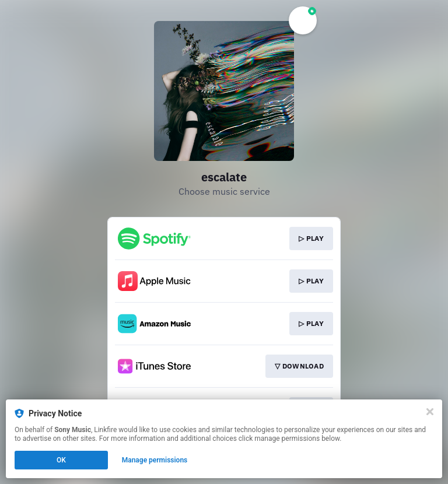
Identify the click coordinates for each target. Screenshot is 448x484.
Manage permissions (155, 460)
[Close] (430, 412)
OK (61, 460)
